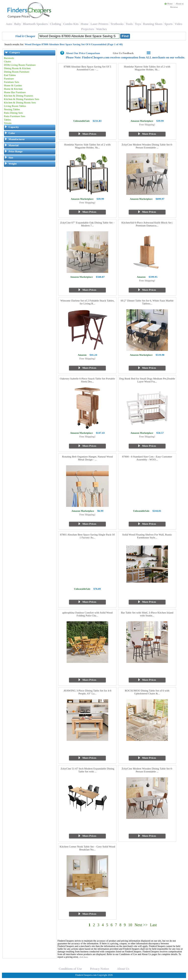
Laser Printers (100, 24)
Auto (9, 24)
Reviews (174, 7)
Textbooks (117, 24)
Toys (138, 24)
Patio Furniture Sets (15, 116)
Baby (18, 24)
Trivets (8, 123)
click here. (84, 957)
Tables (7, 120)
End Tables (10, 75)
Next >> (141, 925)
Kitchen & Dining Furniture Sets (22, 99)
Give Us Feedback (123, 53)
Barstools (9, 58)
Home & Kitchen (13, 89)
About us (180, 4)
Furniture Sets (12, 82)
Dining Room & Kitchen (17, 68)
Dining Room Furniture (17, 72)
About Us (123, 969)
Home (169, 4)
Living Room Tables (15, 106)
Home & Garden (13, 85)
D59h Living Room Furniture (20, 65)
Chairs (7, 61)
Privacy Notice (99, 969)
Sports (169, 24)
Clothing (56, 24)
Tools (129, 24)
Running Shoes (153, 24)
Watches (102, 29)
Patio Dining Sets (13, 113)
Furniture (9, 78)
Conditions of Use (70, 969)
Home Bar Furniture (15, 92)
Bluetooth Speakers (35, 24)
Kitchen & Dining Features (18, 96)
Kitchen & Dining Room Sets (20, 102)
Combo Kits (71, 24)
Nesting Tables (12, 109)
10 (130, 925)
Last (153, 925)
